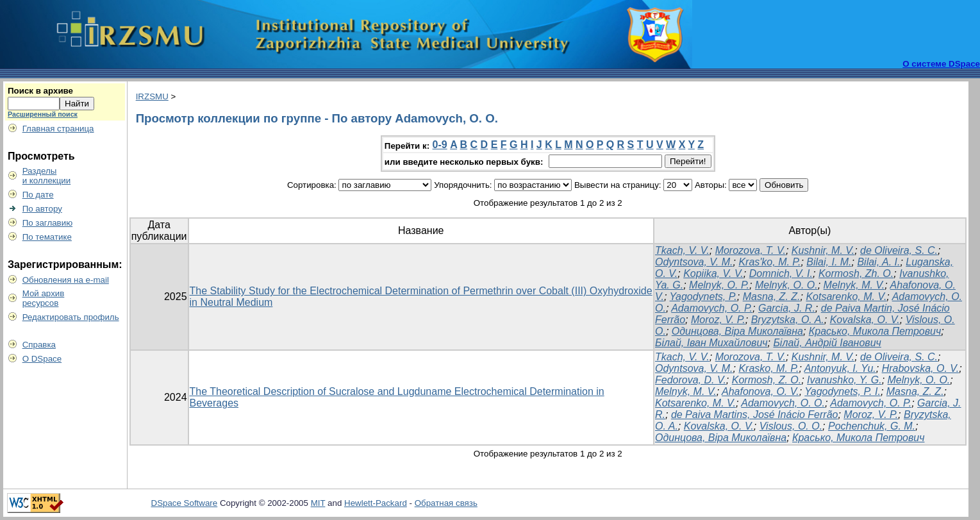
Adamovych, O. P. (712, 308)
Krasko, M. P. (768, 368)
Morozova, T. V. (751, 250)
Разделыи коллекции (47, 176)
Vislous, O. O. (791, 426)
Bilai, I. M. (829, 262)
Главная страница (58, 129)
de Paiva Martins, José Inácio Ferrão (755, 415)
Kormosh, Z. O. (767, 380)
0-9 (440, 145)
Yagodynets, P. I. (843, 391)
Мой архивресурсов (44, 298)
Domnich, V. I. (781, 273)
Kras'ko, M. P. (769, 262)
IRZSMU (152, 96)
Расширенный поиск (43, 114)
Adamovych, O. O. (783, 403)
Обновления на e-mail (66, 280)
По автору (42, 209)
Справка (39, 345)
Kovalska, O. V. (865, 320)
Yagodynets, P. (703, 297)
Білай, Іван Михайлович (711, 343)
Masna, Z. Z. (772, 297)
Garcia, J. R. (787, 308)
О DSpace (42, 359)
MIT (318, 503)
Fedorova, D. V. (691, 380)
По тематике (47, 237)
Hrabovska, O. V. (921, 368)
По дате (38, 195)
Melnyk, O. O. (786, 285)
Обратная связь (446, 503)
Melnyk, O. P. (719, 285)
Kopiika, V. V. (713, 273)
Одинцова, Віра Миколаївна (737, 331)
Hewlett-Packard (376, 503)
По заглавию (48, 223)
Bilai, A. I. (878, 262)
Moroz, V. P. (718, 320)
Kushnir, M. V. (823, 250)
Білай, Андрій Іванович (827, 343)
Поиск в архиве (40, 91)
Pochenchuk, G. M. (872, 426)
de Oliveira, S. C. (899, 250)
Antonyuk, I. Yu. (840, 368)
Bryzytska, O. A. (788, 320)
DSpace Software (185, 503)
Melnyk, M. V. (854, 285)
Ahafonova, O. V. (760, 391)
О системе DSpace (941, 64)
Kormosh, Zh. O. (856, 273)
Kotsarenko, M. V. (846, 297)
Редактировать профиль (71, 317)
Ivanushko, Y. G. (844, 380)
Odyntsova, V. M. (694, 262)
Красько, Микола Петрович (875, 331)
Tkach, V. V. (682, 250)
